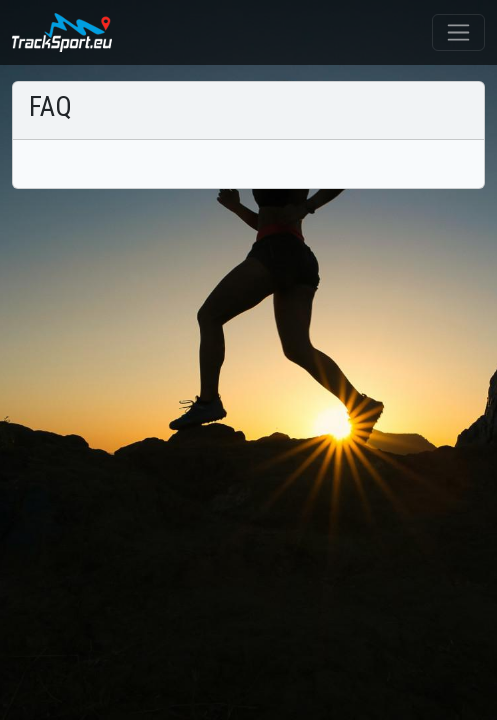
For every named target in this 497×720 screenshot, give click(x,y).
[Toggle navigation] (458, 32)
